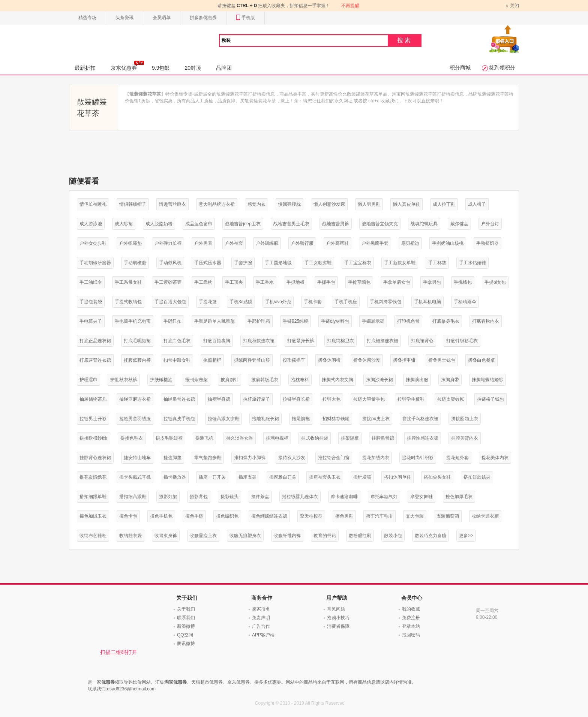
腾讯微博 (186, 644)
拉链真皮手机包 (179, 419)
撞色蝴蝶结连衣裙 (269, 516)
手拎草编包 (359, 282)
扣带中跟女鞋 (177, 360)
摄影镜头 (229, 497)
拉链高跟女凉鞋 (223, 419)
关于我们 (186, 609)
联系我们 (186, 618)
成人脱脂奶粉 (159, 224)
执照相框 (212, 360)
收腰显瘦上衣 (203, 536)
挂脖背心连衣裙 (95, 458)
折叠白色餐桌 (481, 360)
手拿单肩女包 (397, 282)
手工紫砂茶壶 (168, 282)
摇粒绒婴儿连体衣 (300, 497)
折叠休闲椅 (329, 360)
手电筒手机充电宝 (133, 321)
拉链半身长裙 (296, 399)
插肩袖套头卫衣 (325, 477)
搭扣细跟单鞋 (93, 497)
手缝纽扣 (172, 321)
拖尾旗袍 (301, 419)
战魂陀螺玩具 (424, 224)
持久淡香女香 (240, 438)
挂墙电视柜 (277, 438)
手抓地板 (295, 282)
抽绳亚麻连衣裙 (135, 399)
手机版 (245, 18)
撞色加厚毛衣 (459, 497)
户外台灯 (490, 224)
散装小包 (393, 536)
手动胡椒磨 (135, 263)
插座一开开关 (212, 477)
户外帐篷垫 (130, 243)
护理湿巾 (88, 380)
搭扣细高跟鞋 (133, 497)
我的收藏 (411, 609)
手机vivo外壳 (278, 302)
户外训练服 (267, 243)
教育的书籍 (325, 536)
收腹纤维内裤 (287, 536)
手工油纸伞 (91, 282)
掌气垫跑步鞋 (208, 458)
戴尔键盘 (459, 224)
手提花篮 (208, 302)
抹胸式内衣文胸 (337, 380)
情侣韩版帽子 (133, 204)
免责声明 (261, 618)
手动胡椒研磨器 (95, 263)
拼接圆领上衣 (465, 419)
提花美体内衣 (495, 458)
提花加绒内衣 (376, 458)
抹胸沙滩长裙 (379, 380)
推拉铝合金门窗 (334, 458)
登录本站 (411, 626)
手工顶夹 (234, 282)
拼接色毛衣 (132, 438)
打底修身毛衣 (446, 321)
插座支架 (247, 477)
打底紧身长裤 (301, 341)
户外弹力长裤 (168, 243)
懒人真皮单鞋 (406, 204)
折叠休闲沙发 (367, 360)
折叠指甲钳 (404, 360)
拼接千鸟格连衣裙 (420, 419)
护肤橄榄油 (161, 380)
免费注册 (411, 618)
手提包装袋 (91, 302)
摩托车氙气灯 (384, 497)
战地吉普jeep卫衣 (243, 224)
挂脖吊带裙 (383, 438)
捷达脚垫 (172, 458)
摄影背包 (199, 497)
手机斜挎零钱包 (385, 302)
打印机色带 (408, 321)
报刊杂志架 (196, 380)
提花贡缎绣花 (93, 477)
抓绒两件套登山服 (252, 360)
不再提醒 (350, 6)
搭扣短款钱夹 (477, 477)
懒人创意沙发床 (329, 204)
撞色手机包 (161, 516)
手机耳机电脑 (427, 302)
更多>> (466, 536)
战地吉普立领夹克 (380, 224)
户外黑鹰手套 (375, 243)
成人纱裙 (124, 224)
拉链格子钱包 (490, 399)
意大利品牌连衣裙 (217, 204)
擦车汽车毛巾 (379, 516)
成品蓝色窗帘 (199, 224)
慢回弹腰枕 (289, 204)
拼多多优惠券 (203, 18)
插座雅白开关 (283, 477)
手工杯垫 (437, 263)
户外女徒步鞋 (93, 243)
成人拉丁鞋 (444, 204)
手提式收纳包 (128, 302)
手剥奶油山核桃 (448, 243)
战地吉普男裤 (336, 224)
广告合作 (261, 626)
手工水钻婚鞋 (472, 263)
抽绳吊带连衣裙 (179, 399)
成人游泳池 (91, 224)
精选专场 (87, 18)
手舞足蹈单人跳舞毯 (214, 321)
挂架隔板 (350, 438)
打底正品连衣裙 (95, 341)
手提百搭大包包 (170, 302)
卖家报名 (261, 609)
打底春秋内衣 (486, 321)
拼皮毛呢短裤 (169, 438)
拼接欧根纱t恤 (94, 438)
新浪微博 (186, 626)
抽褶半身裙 (219, 399)
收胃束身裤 (166, 536)
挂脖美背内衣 (465, 438)
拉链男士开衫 (93, 419)
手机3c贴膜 (241, 302)
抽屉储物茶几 (93, 399)
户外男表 (203, 243)
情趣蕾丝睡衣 (172, 204)
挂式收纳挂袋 (315, 438)
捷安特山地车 (137, 458)
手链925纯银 (295, 321)
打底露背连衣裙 (95, 360)
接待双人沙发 (292, 458)
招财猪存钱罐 (336, 419)
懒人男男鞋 (369, 204)
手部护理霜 (259, 321)
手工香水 (265, 282)
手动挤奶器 (487, 243)
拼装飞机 (204, 438)
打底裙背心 (422, 341)
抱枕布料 (300, 380)
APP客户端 (263, 635)
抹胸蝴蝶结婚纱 (487, 380)
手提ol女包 (495, 282)
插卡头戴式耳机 (135, 477)
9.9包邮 (161, 68)
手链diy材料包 (335, 321)
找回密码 (411, 635)
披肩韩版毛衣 (265, 380)
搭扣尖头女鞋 (437, 477)
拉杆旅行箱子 (256, 399)
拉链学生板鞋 (411, 399)
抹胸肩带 (450, 380)
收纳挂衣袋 (130, 536)
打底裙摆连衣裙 (382, 341)
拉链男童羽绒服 (135, 419)
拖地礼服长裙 (265, 419)
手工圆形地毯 (278, 263)
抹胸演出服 (417, 380)
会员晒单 (162, 18)
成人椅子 (477, 204)
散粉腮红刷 (360, 536)
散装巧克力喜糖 (430, 536)
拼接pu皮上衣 (376, 419)
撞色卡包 (128, 516)
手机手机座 (346, 302)
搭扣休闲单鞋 (397, 477)
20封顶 (193, 68)
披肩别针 (229, 380)
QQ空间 (185, 635)
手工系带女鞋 (128, 282)
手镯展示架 (373, 321)
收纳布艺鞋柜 (93, 536)
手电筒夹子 (91, 321)
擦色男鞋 (344, 516)
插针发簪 (362, 477)
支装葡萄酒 (448, 516)
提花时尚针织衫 (418, 458)
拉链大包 (331, 399)
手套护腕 (243, 263)
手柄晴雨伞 (465, 302)
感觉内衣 (256, 204)
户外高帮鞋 (337, 243)
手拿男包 (432, 282)
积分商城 (460, 67)
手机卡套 (313, 302)
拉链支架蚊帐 (451, 399)
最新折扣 (85, 68)
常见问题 (336, 609)
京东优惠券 (127, 66)
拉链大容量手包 (369, 399)
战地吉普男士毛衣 (291, 224)
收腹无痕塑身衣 (245, 536)
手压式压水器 (208, 263)
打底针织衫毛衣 (462, 341)
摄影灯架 (168, 497)
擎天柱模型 (311, 516)
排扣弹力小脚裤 (250, 458)
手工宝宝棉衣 (358, 263)
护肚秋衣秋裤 (124, 380)
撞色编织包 (227, 516)
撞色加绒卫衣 (93, 516)
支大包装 (415, 516)
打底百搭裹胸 (217, 341)
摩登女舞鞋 (421, 497)
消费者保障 (338, 626)
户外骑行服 (302, 243)
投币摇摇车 (294, 360)
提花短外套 (457, 458)
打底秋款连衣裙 (259, 341)
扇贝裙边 (410, 243)
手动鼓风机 (170, 263)
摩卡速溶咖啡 (344, 497)
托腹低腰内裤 (137, 360)
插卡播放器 (175, 477)
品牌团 (224, 68)
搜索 (405, 40)
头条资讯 (124, 18)
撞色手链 (194, 516)
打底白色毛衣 (177, 341)
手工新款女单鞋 (400, 263)
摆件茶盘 (260, 497)
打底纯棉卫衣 (340, 341)
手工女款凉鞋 (318, 263)
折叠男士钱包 (442, 360)
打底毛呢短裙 (137, 341)
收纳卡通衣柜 (485, 516)
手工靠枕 (203, 282)
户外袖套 (234, 243)
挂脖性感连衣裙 (423, 438)
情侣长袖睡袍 (93, 204)
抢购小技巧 (338, 618)
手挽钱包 (463, 282)
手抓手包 (326, 282)
